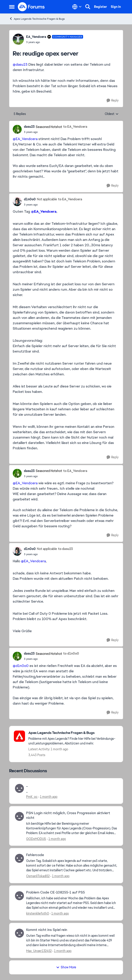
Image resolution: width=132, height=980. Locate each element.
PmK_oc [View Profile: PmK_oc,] (32, 797)
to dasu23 (65, 549)
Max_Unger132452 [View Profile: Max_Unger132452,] (39, 951)
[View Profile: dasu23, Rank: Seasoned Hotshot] (17, 129)
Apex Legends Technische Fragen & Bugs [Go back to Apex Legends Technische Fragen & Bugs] (37, 19)
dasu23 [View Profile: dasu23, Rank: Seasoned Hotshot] (29, 127)
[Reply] (113, 101)
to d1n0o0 (71, 653)
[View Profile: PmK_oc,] (19, 788)
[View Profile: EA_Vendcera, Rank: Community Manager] (18, 39)
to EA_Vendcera (75, 127)
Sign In (116, 7)
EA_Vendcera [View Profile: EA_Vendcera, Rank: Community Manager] (36, 37)
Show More (66, 967)
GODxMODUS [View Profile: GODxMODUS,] (36, 839)
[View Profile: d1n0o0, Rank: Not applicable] (17, 202)
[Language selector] (77, 7)
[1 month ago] (48, 797)
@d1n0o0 (21, 666)
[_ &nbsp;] (72, 791)
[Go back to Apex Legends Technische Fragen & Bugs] (73, 733)
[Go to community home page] (31, 7)
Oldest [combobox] (112, 114)
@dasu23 (20, 64)
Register (101, 7)
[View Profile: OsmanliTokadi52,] (19, 858)
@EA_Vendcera (25, 139)
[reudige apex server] (55, 42)
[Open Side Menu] (12, 7)
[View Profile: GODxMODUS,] (19, 816)
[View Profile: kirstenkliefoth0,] (19, 896)
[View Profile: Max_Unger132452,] (19, 933)
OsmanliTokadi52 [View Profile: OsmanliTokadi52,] (38, 876)
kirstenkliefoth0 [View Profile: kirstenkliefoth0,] (38, 913)
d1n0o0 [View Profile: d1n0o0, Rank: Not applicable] (30, 199)
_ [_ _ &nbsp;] (27, 785)
